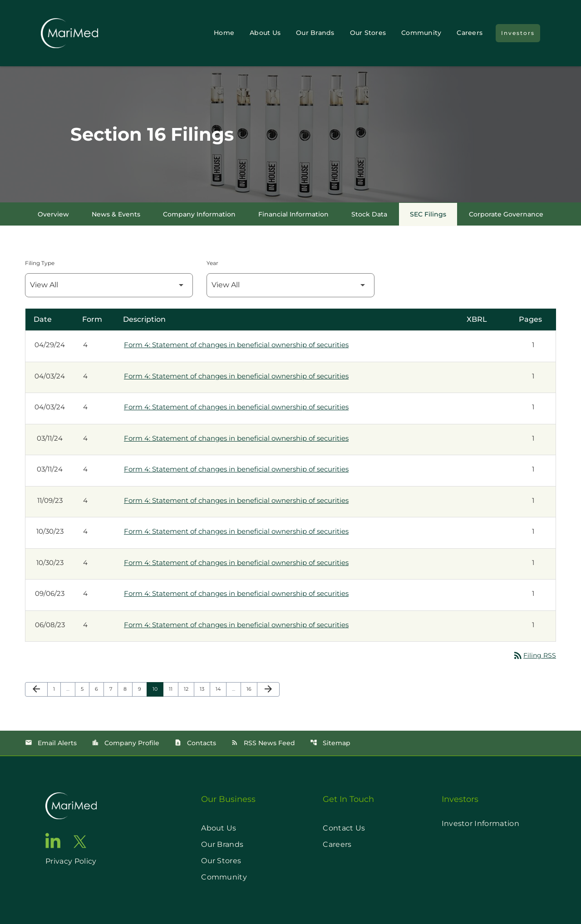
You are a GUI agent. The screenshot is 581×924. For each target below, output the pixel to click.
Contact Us (344, 828)
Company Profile (126, 743)
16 (252, 689)
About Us (265, 33)
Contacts (195, 743)
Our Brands (315, 33)
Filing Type (40, 263)
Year (212, 263)
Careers (470, 33)
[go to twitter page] (80, 842)
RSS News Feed (263, 743)
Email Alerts (51, 743)
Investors (518, 33)
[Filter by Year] (290, 285)
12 (189, 689)
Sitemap (330, 743)
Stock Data (369, 214)
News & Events (116, 214)
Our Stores (368, 33)
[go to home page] (71, 806)
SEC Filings (428, 214)
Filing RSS (534, 655)
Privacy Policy (71, 861)
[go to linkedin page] (53, 840)
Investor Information (480, 823)
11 (173, 689)
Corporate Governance (506, 214)
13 (205, 689)
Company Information (199, 214)
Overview (53, 214)
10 (158, 689)
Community (421, 33)
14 (221, 689)
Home (224, 33)
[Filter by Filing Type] (109, 285)
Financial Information (293, 214)
